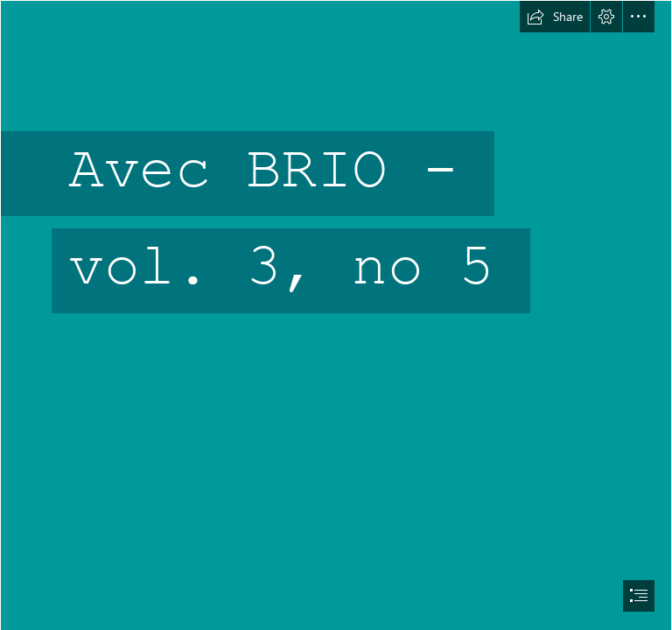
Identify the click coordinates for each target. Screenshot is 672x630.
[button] (555, 17)
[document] (336, 315)
